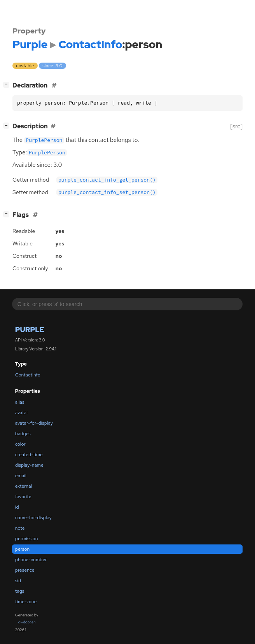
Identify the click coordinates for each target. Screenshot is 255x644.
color (20, 444)
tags (20, 591)
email (21, 476)
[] (8, 85)
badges (23, 434)
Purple (30, 330)
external (24, 486)
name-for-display (33, 518)
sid (18, 581)
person (22, 549)
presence (25, 570)
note (20, 528)
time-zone (26, 602)
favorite (23, 497)
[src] (237, 126)
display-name (29, 465)
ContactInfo (28, 375)
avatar (22, 413)
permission (27, 539)
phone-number (31, 560)
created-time (29, 455)
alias (20, 402)
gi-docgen (27, 622)
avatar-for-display (34, 423)
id (17, 507)
